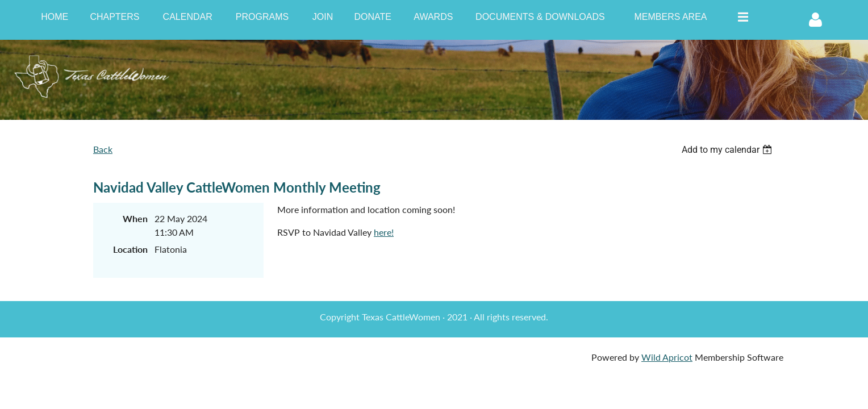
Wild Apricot (667, 357)
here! (384, 232)
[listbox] (728, 150)
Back (103, 149)
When (135, 218)
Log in (815, 20)
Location (130, 249)
